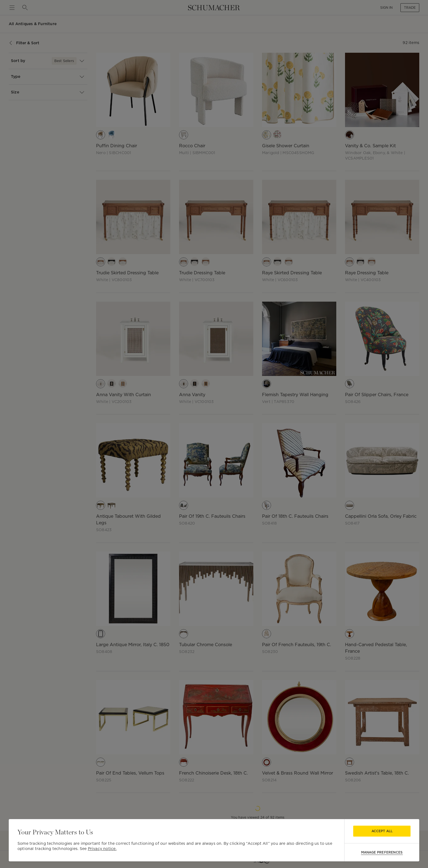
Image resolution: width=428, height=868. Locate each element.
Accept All (382, 831)
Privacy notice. (102, 849)
